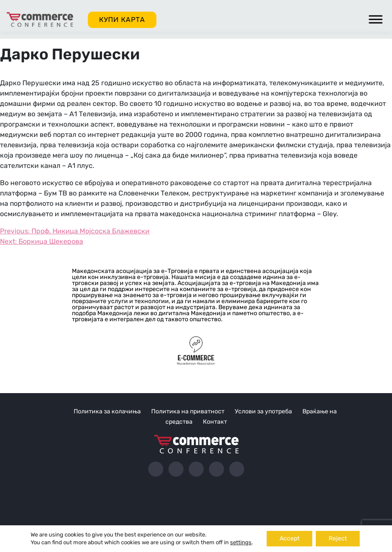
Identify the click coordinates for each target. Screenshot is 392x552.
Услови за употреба (263, 411)
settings (241, 542)
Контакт (215, 422)
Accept (289, 538)
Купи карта (122, 20)
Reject (338, 538)
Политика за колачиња (107, 411)
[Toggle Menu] (376, 19)
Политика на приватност (188, 411)
